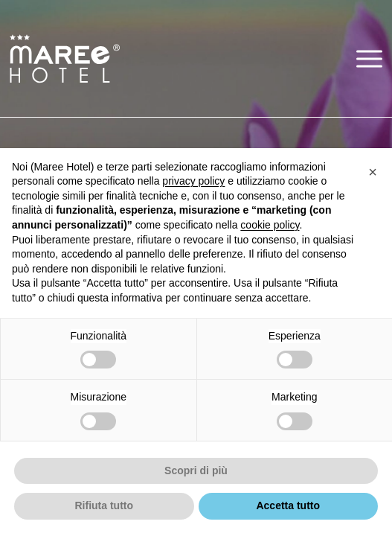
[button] (369, 58)
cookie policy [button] (270, 225)
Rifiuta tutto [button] (104, 505)
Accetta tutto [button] (288, 505)
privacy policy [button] (193, 181)
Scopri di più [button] (196, 470)
